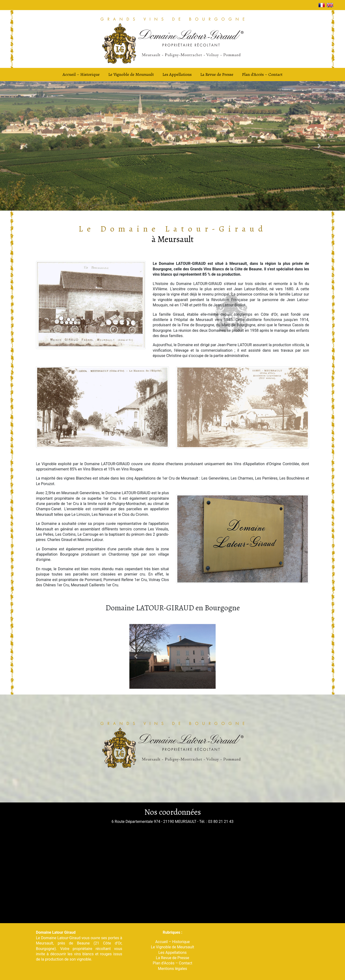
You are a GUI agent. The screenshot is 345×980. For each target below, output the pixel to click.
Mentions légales (172, 969)
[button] (26, 146)
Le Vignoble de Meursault (131, 74)
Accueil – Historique (81, 74)
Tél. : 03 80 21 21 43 (216, 822)
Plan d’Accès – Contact (262, 74)
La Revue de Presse (217, 74)
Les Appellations (177, 74)
